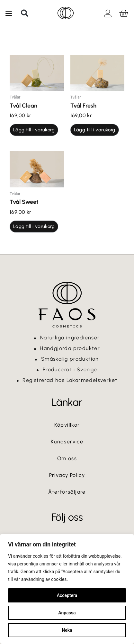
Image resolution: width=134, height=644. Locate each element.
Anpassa (67, 613)
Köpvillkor (67, 425)
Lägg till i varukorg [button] (34, 130)
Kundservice (67, 442)
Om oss (67, 458)
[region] (67, 589)
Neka (67, 630)
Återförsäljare (67, 492)
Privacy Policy (67, 475)
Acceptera (67, 595)
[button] (9, 13)
